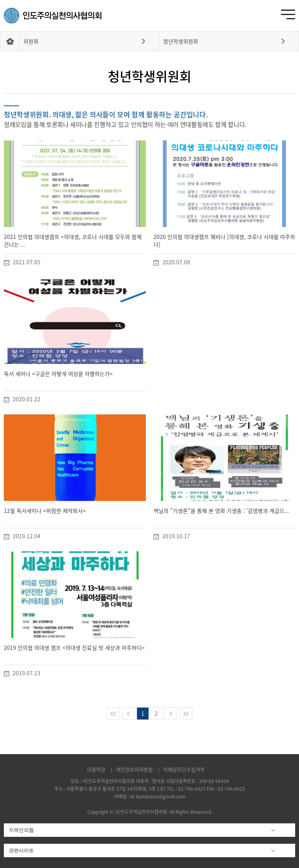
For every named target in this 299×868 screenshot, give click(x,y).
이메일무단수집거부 (184, 769)
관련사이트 (21, 850)
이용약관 (97, 769)
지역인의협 (21, 830)
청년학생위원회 (181, 41)
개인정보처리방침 (135, 769)
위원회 (31, 41)
